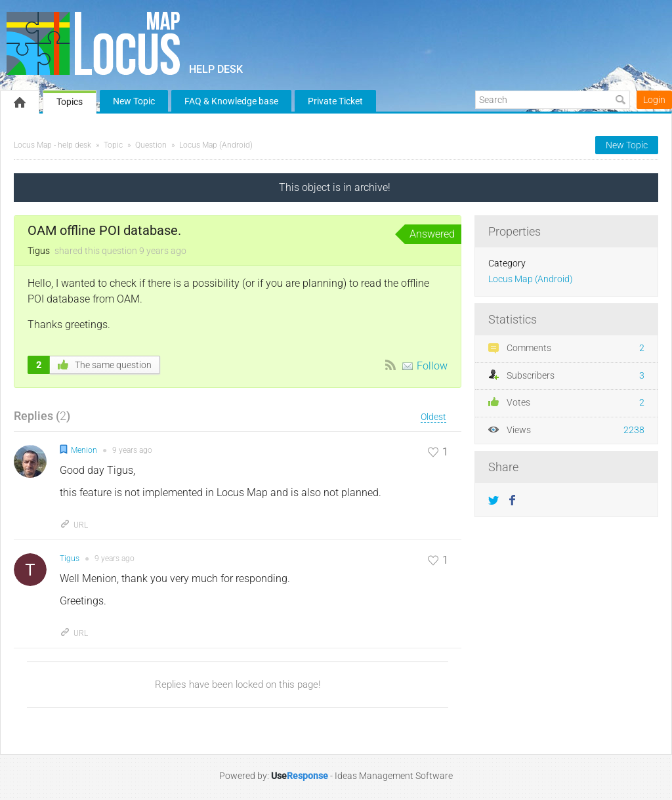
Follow (432, 366)
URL (74, 525)
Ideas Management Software (394, 776)
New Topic (134, 101)
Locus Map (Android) (216, 145)
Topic (113, 145)
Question (151, 145)
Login (654, 100)
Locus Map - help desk (52, 145)
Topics (70, 102)
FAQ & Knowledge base (231, 101)
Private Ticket (335, 101)
